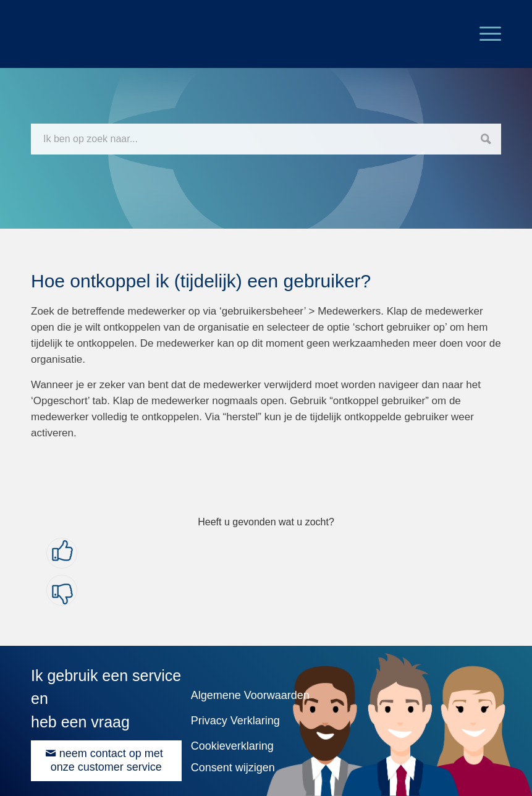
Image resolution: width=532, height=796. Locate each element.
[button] (62, 553)
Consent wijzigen (233, 768)
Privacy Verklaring (235, 721)
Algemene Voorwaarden (250, 695)
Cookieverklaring (232, 746)
